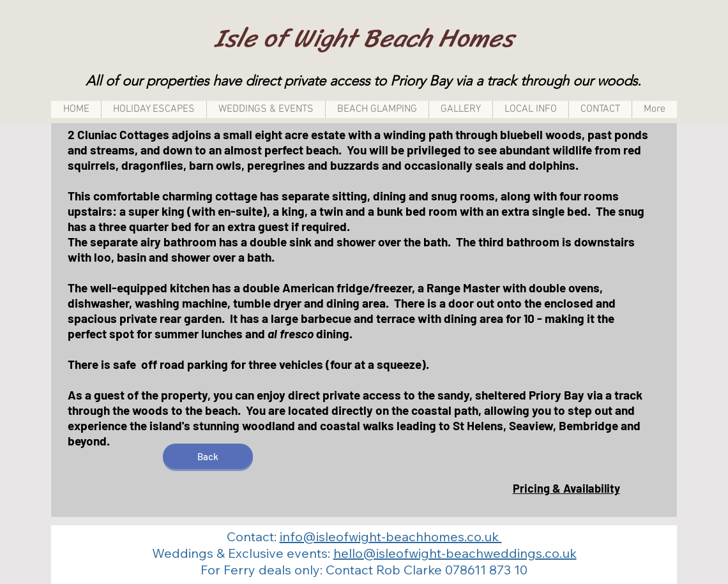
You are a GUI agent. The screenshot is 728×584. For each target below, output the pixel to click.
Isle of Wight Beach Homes (364, 38)
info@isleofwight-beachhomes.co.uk (391, 536)
